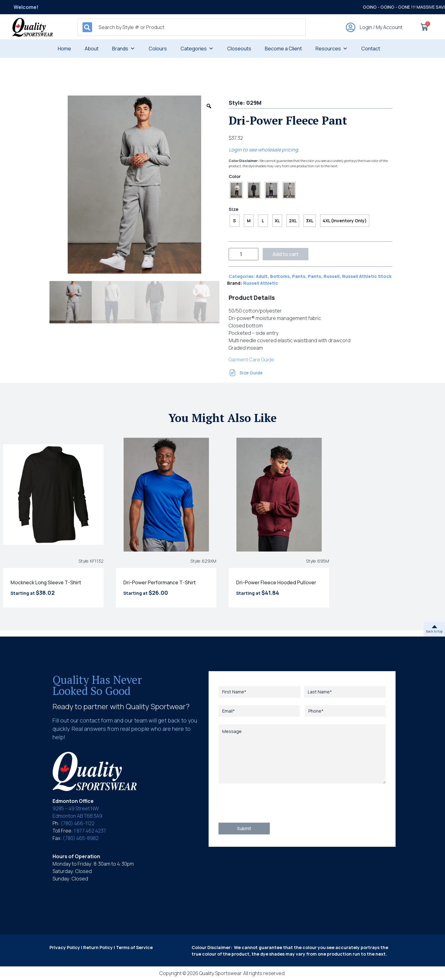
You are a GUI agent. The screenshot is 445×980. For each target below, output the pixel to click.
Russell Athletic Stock (367, 276)
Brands (124, 49)
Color (235, 177)
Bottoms (280, 276)
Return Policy (98, 947)
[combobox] (192, 27)
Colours (158, 49)
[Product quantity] (244, 254)
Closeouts (239, 49)
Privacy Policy (65, 947)
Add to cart (286, 254)
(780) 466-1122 (78, 823)
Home (64, 49)
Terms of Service (134, 947)
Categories (197, 49)
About (92, 49)
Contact (371, 49)
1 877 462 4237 (90, 831)
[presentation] (265, 803)
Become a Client (283, 49)
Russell (332, 276)
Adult (262, 276)
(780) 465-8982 (81, 838)
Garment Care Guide (251, 360)
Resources (332, 49)
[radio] (236, 190)
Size (233, 209)
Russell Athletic (261, 283)
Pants (299, 276)
